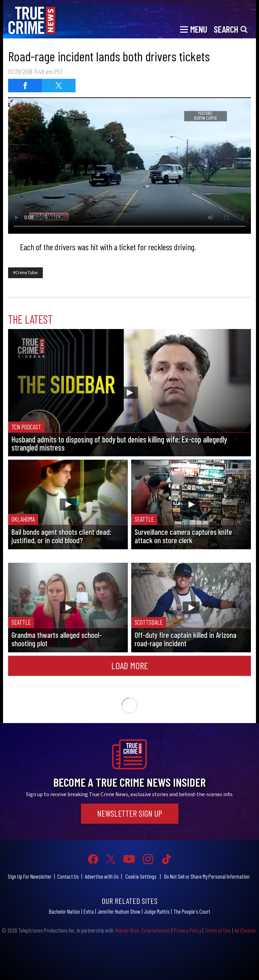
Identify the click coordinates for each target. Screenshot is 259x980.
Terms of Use (218, 930)
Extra (89, 911)
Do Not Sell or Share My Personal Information (207, 876)
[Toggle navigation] (194, 29)
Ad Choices (245, 930)
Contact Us (68, 876)
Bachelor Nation (64, 911)
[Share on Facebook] (25, 86)
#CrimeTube (25, 273)
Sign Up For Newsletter (30, 876)
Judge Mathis (157, 911)
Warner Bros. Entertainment (142, 930)
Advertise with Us (102, 876)
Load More (130, 665)
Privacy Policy (187, 930)
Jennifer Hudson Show (119, 911)
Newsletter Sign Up (130, 813)
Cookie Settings (141, 876)
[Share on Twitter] (59, 86)
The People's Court (192, 911)
